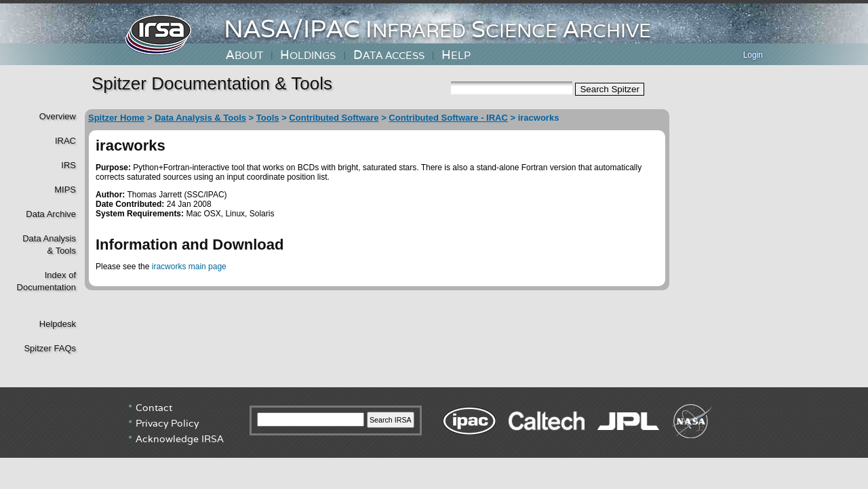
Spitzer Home (116, 118)
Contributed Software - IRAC (448, 118)
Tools (268, 118)
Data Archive (51, 214)
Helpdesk (58, 324)
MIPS (65, 190)
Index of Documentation (45, 281)
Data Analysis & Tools (200, 118)
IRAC (65, 141)
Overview (58, 116)
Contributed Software (334, 118)
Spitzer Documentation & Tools (212, 83)
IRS (68, 165)
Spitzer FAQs (50, 348)
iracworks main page (189, 267)
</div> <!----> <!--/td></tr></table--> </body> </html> (434, 438)
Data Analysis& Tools (49, 244)
